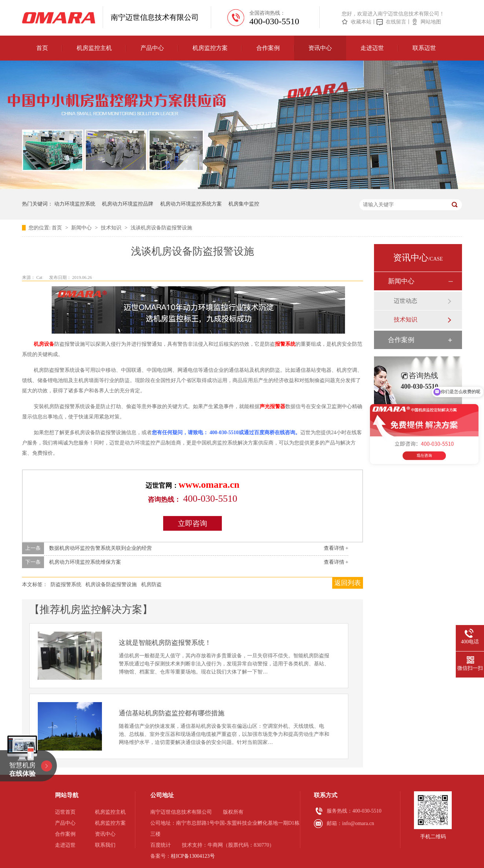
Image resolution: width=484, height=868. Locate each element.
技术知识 (112, 228)
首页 (42, 48)
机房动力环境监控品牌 (128, 204)
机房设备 (44, 344)
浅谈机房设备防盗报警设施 (161, 228)
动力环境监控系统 (75, 204)
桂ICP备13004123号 (193, 856)
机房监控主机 (94, 48)
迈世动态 (406, 301)
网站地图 (431, 22)
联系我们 (105, 845)
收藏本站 (361, 22)
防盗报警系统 (66, 584)
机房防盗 (151, 584)
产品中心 (152, 48)
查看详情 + (336, 548)
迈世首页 (65, 812)
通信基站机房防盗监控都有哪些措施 (172, 713)
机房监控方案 (210, 48)
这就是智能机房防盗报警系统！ (165, 643)
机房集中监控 (244, 204)
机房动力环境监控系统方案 (191, 204)
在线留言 (396, 22)
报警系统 (285, 344)
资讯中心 (320, 48)
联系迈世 (424, 48)
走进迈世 (372, 48)
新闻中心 (82, 228)
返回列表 (348, 583)
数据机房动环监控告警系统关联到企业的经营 (100, 548)
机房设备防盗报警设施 (111, 584)
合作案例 (268, 48)
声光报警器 (272, 406)
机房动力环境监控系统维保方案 (85, 562)
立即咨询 (192, 523)
